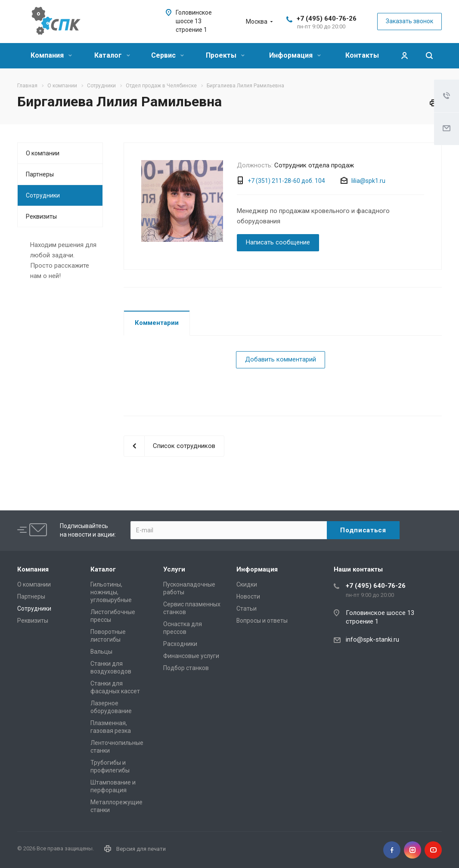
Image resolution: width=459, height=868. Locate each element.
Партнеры (40, 174)
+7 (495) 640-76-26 (327, 19)
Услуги (174, 569)
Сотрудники (43, 195)
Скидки (247, 584)
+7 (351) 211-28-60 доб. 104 (286, 181)
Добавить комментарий (281, 359)
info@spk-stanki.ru (372, 639)
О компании (43, 153)
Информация (295, 55)
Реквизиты (41, 216)
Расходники (180, 644)
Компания (51, 55)
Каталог (112, 55)
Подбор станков (186, 668)
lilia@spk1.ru (368, 181)
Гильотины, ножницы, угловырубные (111, 592)
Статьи (247, 609)
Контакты (362, 55)
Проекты (225, 55)
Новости (248, 596)
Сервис (167, 55)
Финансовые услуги (191, 656)
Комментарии (157, 323)
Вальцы (101, 652)
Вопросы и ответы (262, 621)
